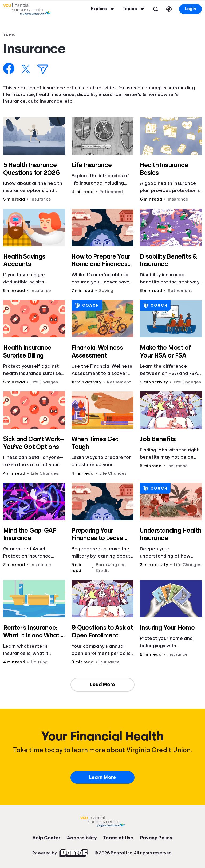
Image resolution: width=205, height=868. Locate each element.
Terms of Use (118, 838)
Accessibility (82, 838)
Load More (102, 685)
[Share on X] (26, 69)
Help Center (46, 838)
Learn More (102, 777)
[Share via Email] (43, 69)
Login (190, 9)
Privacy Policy (156, 838)
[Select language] (169, 9)
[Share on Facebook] (9, 68)
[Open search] (156, 9)
